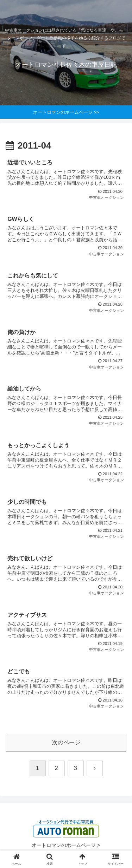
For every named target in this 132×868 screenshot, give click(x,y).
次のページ (66, 742)
